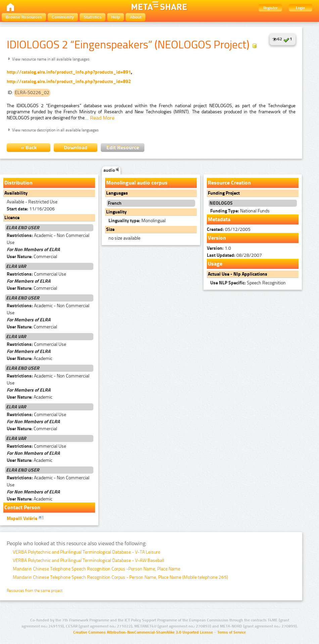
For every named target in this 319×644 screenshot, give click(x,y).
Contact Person (22, 507)
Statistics (93, 17)
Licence (12, 218)
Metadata (219, 219)
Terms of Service (232, 632)
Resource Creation (229, 183)
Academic (30, 358)
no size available (124, 238)
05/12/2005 (229, 229)
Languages (117, 193)
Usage (215, 264)
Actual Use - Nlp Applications (238, 274)
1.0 (219, 248)
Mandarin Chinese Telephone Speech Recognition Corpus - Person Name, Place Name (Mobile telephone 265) (120, 577)
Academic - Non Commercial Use (48, 239)
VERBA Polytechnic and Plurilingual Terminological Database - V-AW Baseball (88, 560)
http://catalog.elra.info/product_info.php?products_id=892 (69, 82)
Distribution (18, 183)
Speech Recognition (248, 283)
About (135, 17)
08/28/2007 (234, 255)
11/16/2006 (31, 209)
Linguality (116, 212)
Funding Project (224, 193)
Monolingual (137, 221)
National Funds (240, 211)
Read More (102, 118)
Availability (16, 193)
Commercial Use (36, 274)
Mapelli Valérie (25, 518)
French (115, 203)
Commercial (32, 257)
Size (110, 229)
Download (76, 147)
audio (111, 170)
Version (217, 238)
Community (63, 17)
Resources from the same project (35, 591)
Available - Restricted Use (32, 202)
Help (116, 17)
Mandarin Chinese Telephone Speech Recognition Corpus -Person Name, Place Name (97, 569)
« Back (29, 147)
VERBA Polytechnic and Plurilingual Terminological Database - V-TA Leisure (86, 552)
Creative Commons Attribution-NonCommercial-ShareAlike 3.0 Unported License (143, 632)
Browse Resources (24, 17)
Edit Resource (123, 147)
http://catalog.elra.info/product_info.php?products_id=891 (69, 72)
